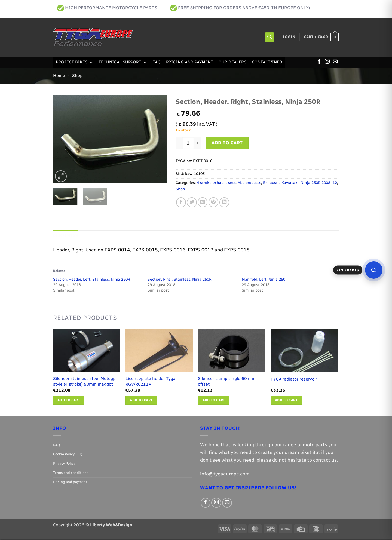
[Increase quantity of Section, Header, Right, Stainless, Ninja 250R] (197, 143)
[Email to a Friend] (203, 202)
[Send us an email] (335, 62)
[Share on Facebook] (181, 202)
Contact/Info (267, 62)
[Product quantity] (188, 143)
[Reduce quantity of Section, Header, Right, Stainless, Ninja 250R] (179, 143)
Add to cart (227, 143)
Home (59, 76)
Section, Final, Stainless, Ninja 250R (180, 280)
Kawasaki (290, 183)
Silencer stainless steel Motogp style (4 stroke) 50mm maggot (84, 382)
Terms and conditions (71, 473)
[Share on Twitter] (192, 202)
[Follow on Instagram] (327, 62)
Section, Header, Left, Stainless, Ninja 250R (92, 280)
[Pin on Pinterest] (213, 202)
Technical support (123, 62)
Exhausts (271, 183)
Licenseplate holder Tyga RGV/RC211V (151, 382)
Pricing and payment (190, 62)
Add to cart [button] (69, 401)
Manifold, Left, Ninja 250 (264, 280)
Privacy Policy (64, 464)
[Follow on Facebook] (319, 62)
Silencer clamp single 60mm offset (226, 382)
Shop (77, 76)
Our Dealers (232, 62)
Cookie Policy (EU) (68, 455)
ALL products (249, 183)
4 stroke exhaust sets (216, 183)
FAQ (157, 62)
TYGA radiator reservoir (294, 380)
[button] (269, 37)
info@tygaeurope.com (225, 474)
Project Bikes (74, 62)
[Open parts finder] (374, 270)
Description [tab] (67, 236)
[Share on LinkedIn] (224, 202)
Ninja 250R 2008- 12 (319, 183)
